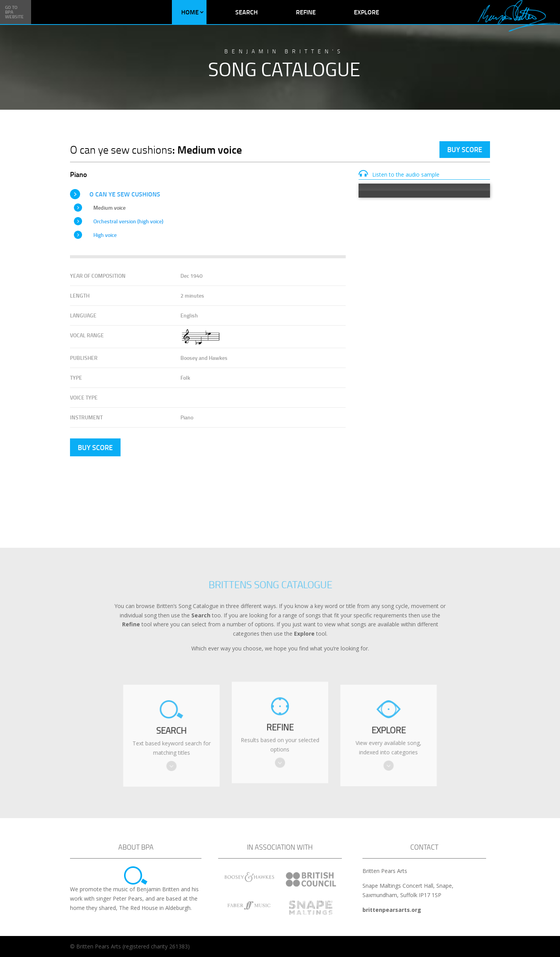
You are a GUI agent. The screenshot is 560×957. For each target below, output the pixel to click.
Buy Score (465, 149)
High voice (105, 235)
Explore (367, 12)
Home (190, 12)
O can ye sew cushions (125, 194)
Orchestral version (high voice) (128, 221)
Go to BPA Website (14, 12)
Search (247, 12)
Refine (306, 12)
